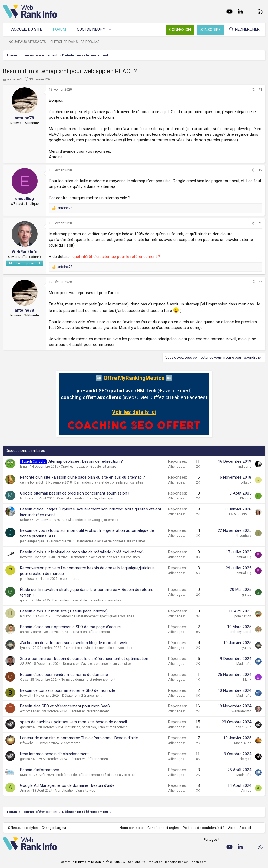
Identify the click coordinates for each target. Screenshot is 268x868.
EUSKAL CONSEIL (239, 514)
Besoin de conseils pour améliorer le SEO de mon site (68, 690)
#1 (260, 90)
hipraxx (25, 616)
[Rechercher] (244, 30)
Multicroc (27, 498)
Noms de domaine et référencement (88, 680)
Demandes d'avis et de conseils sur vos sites (109, 482)
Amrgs (25, 791)
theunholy (244, 536)
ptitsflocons (29, 579)
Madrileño (244, 664)
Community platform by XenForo (103, 862)
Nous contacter (132, 828)
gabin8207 (28, 727)
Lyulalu (25, 648)
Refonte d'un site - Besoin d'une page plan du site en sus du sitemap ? (82, 477)
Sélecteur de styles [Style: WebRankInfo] (23, 828)
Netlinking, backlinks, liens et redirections (97, 727)
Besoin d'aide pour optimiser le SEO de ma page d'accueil (71, 627)
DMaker (26, 775)
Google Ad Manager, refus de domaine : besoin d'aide (67, 785)
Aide (232, 828)
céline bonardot (32, 482)
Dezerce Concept (33, 557)
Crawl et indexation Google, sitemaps (89, 467)
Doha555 (27, 520)
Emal (24, 467)
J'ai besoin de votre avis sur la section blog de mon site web (74, 643)
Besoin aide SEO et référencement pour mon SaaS (65, 706)
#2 (260, 170)
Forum (59, 29)
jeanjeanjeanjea (32, 541)
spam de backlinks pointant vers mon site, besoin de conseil (73, 722)
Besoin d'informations (40, 770)
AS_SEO (26, 664)
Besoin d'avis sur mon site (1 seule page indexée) (64, 611)
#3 (260, 223)
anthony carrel (31, 632)
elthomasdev (30, 711)
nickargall (244, 759)
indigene (245, 467)
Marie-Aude (243, 743)
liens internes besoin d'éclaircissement (54, 754)
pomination (243, 616)
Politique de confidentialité (204, 828)
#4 (260, 282)
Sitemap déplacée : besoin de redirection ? (85, 461)
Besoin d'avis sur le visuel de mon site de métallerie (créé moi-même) (82, 552)
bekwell (26, 696)
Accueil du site (27, 29)
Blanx (247, 680)
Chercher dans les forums (75, 42)
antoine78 (15, 79)
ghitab (25, 600)
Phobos (246, 498)
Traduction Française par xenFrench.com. (177, 862)
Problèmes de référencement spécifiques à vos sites (95, 616)
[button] (110, 30)
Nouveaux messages (27, 42)
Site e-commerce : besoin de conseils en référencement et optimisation (84, 659)
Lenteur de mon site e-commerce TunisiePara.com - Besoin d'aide (79, 738)
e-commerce (70, 579)
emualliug (244, 557)
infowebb (27, 743)
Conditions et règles (163, 828)
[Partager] (253, 90)
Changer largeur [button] (54, 828)
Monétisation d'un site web (75, 791)
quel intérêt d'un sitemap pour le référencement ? (116, 257)
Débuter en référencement (90, 632)
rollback (245, 482)
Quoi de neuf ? (91, 29)
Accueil (245, 828)
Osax (24, 680)
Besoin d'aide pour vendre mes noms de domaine (64, 675)
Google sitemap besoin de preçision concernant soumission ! (75, 493)
